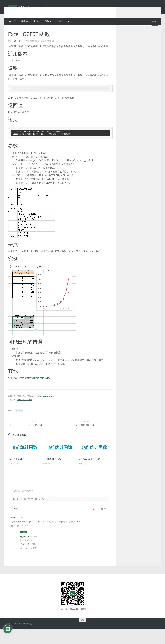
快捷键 (36, 21)
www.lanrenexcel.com (46, 402)
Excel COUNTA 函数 (52, 466)
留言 (154, 21)
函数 (47, 21)
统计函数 (19, 417)
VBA (68, 21)
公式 (59, 21)
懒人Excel (18, 48)
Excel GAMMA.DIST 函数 (89, 466)
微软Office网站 (40, 384)
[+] (50, 505)
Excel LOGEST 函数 (25, 406)
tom (32, 547)
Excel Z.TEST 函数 (16, 466)
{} (47, 505)
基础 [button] (23, 21)
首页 (14, 21)
